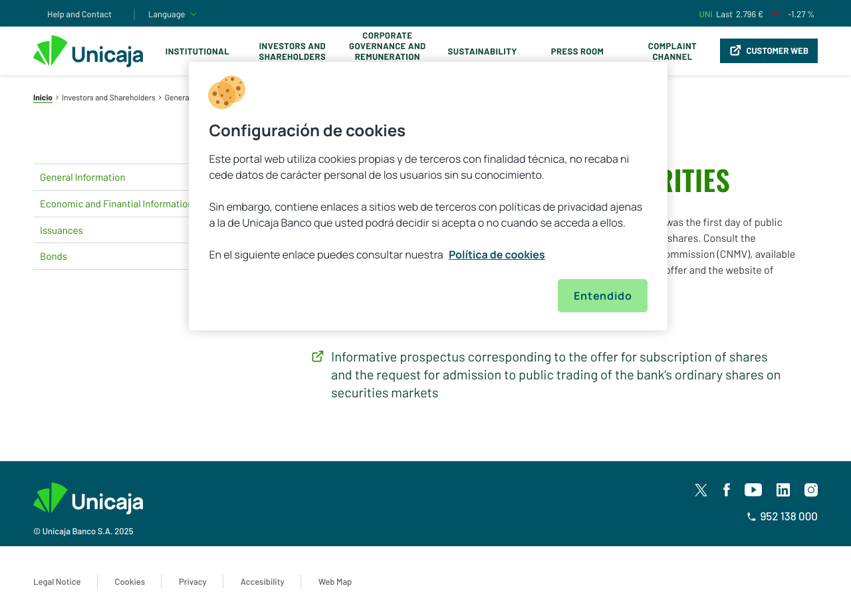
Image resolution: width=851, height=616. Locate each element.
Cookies (130, 581)
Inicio (43, 98)
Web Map (335, 581)
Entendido (603, 296)
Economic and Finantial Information (133, 203)
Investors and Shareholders (292, 51)
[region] (428, 196)
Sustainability (483, 51)
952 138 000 (782, 516)
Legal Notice (57, 581)
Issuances (133, 230)
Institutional (197, 51)
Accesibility (263, 581)
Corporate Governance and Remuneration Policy (387, 51)
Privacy (193, 581)
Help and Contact (79, 14)
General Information (133, 177)
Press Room (577, 51)
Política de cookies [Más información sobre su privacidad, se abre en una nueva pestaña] (497, 255)
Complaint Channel (672, 51)
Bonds (133, 257)
